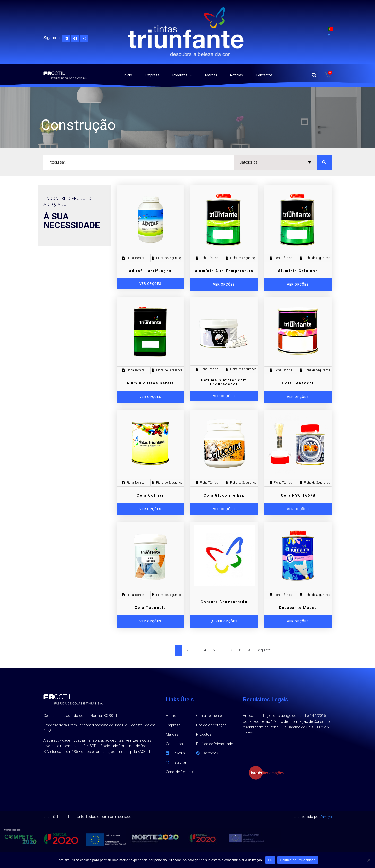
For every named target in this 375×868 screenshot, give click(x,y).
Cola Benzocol (298, 383)
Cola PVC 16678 (298, 495)
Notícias (237, 75)
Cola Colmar (150, 495)
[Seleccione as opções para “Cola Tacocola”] (150, 621)
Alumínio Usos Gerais (150, 383)
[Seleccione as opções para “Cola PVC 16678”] (298, 509)
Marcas (211, 75)
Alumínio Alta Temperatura (224, 271)
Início (128, 75)
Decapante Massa (298, 608)
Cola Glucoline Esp (224, 495)
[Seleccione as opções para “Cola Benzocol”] (298, 397)
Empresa (152, 75)
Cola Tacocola (150, 608)
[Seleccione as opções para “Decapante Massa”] (298, 621)
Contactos (264, 75)
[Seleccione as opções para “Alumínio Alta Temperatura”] (224, 285)
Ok (270, 860)
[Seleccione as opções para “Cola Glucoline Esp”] (224, 509)
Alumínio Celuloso (298, 271)
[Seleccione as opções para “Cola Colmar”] (150, 509)
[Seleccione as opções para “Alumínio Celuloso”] (298, 285)
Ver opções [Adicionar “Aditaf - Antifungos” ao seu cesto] (150, 284)
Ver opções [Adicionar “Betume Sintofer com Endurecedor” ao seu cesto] (224, 396)
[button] (314, 75)
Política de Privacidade (298, 860)
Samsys (325, 817)
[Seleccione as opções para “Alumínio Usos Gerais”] (150, 397)
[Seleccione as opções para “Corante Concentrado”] (224, 621)
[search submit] (324, 162)
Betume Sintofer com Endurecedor (224, 382)
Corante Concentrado (224, 602)
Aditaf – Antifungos (150, 271)
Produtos (182, 75)
